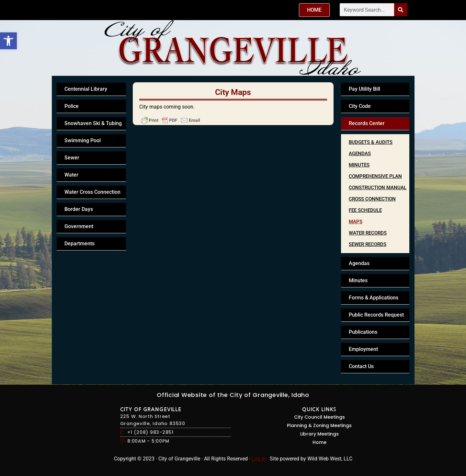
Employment (363, 349)
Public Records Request (376, 315)
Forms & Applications (374, 298)
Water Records (368, 233)
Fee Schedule (365, 210)
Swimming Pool (83, 140)
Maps (356, 222)
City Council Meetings (319, 417)
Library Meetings (319, 434)
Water (71, 175)
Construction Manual (378, 188)
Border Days (79, 209)
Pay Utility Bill (364, 89)
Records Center (367, 123)
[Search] (401, 10)
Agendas (360, 154)
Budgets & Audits (371, 142)
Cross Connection (372, 199)
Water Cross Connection (92, 192)
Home (319, 442)
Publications (363, 332)
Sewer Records (368, 244)
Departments (80, 244)
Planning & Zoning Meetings (319, 425)
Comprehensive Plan (375, 176)
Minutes (359, 165)
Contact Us (361, 366)
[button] (8, 41)
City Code (360, 106)
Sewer (72, 158)
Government (79, 226)
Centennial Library (86, 89)
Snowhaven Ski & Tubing (93, 123)
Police (72, 106)
